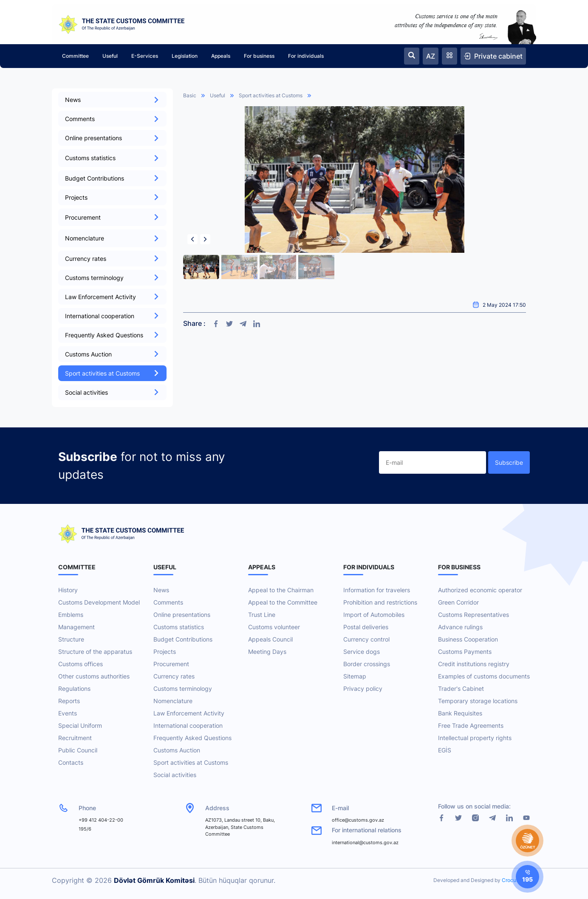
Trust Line (262, 615)
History (68, 590)
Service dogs (362, 652)
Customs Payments (465, 652)
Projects (112, 197)
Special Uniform (80, 725)
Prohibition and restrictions (380, 602)
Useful (110, 56)
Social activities (112, 392)
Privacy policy (363, 688)
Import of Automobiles (374, 615)
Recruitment (75, 738)
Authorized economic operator (480, 590)
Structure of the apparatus (95, 652)
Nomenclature (173, 701)
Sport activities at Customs (112, 373)
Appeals (221, 56)
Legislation (185, 56)
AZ (431, 56)
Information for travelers (377, 590)
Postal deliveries (366, 627)
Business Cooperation (468, 639)
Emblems (71, 615)
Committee (75, 56)
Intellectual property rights (475, 738)
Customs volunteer (274, 627)
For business (259, 56)
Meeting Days (267, 652)
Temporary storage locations (478, 701)
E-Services (145, 56)
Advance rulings (460, 627)
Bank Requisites (460, 713)
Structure (71, 639)
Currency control (366, 639)
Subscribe (509, 462)
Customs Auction (112, 354)
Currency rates (112, 259)
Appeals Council (270, 639)
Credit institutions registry (474, 664)
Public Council (78, 750)
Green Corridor (458, 602)
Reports (69, 701)
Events (68, 713)
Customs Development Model (99, 602)
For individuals (306, 56)
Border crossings (367, 664)
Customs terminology (112, 278)
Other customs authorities (94, 676)
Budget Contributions (112, 178)
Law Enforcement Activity (112, 297)
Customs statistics (179, 627)
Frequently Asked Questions (112, 335)
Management (76, 627)
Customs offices (81, 664)
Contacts (71, 762)
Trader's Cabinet (461, 688)
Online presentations (112, 138)
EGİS (445, 750)
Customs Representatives (474, 615)
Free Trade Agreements (471, 725)
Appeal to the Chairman (281, 590)
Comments (112, 119)
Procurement (171, 664)
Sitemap (355, 676)
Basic (190, 95)
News (112, 100)
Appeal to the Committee (283, 602)
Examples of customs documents (484, 676)
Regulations (74, 688)
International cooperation (112, 316)
